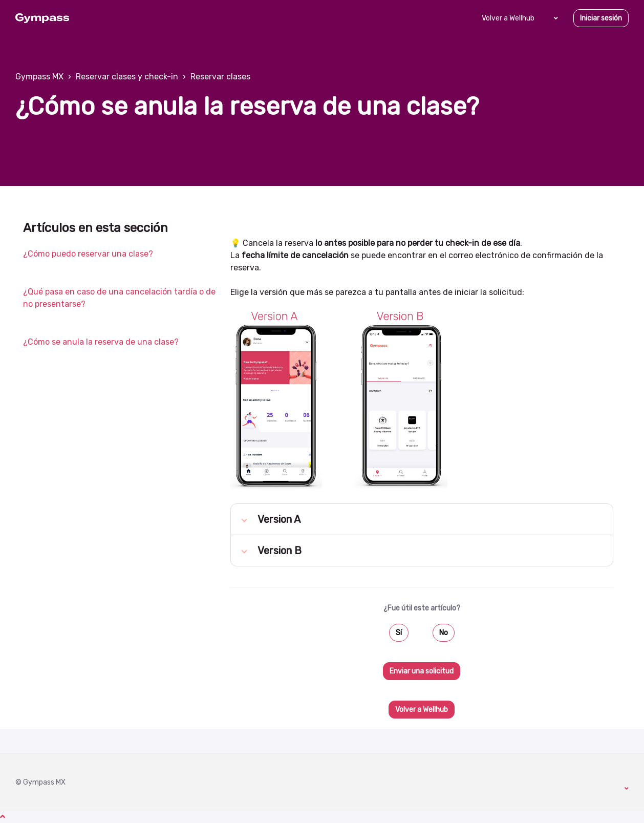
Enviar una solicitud (422, 671)
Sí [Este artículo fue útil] (399, 633)
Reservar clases (220, 77)
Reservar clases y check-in (127, 77)
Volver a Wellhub (508, 18)
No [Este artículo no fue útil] (444, 633)
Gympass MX (39, 77)
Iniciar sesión (601, 18)
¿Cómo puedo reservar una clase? (88, 254)
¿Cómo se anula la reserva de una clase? (101, 342)
